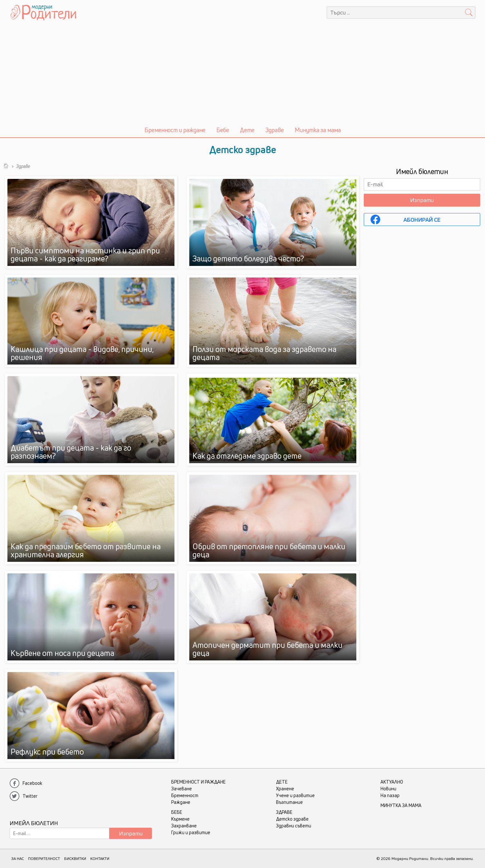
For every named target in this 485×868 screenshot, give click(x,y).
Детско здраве (292, 819)
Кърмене (180, 819)
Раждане (181, 802)
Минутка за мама (318, 130)
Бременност (185, 795)
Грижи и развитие (191, 832)
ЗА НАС (18, 858)
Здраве (275, 130)
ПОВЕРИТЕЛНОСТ (44, 858)
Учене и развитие (295, 795)
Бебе (223, 130)
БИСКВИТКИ (75, 858)
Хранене (285, 789)
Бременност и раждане (175, 130)
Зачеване (182, 789)
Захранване (184, 826)
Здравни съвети (294, 826)
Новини (388, 789)
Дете (247, 130)
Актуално (392, 782)
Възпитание (289, 802)
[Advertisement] (243, 73)
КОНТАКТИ (100, 858)
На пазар (390, 795)
